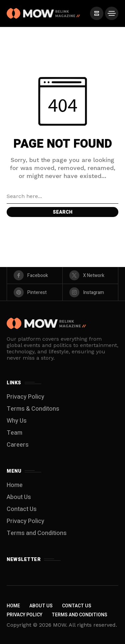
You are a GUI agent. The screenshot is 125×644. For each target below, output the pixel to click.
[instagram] (90, 292)
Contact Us (22, 509)
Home (15, 485)
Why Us (17, 421)
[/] (97, 13)
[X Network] (90, 275)
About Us (19, 497)
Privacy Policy (25, 397)
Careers (18, 445)
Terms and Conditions (37, 533)
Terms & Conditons (33, 409)
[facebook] (35, 275)
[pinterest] (35, 292)
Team (14, 433)
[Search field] (62, 196)
